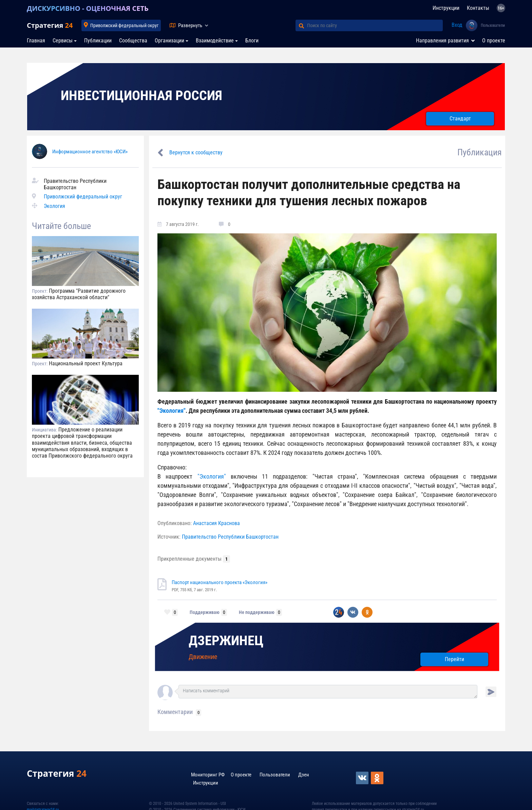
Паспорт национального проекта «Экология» (220, 582)
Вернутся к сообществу (196, 152)
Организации (169, 41)
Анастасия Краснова (216, 523)
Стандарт (460, 119)
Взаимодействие (215, 41)
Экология (54, 206)
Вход (457, 25)
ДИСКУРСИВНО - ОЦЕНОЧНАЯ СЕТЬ (88, 8)
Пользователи (493, 25)
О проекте (494, 41)
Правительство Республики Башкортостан (230, 537)
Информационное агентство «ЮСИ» (90, 152)
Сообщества (133, 41)
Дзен (304, 775)
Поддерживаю (205, 612)
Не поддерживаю (257, 612)
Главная (36, 41)
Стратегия (50, 25)
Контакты (478, 8)
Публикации (98, 41)
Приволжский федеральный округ (124, 25)
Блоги (252, 41)
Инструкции (446, 8)
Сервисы (63, 41)
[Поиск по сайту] (375, 25)
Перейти (454, 659)
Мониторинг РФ (208, 775)
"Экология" (172, 411)
